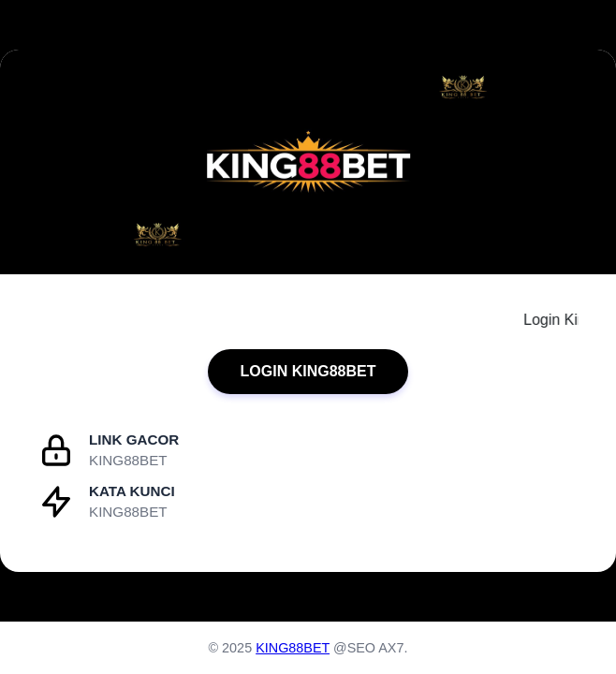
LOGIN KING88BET (308, 371)
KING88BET (293, 648)
